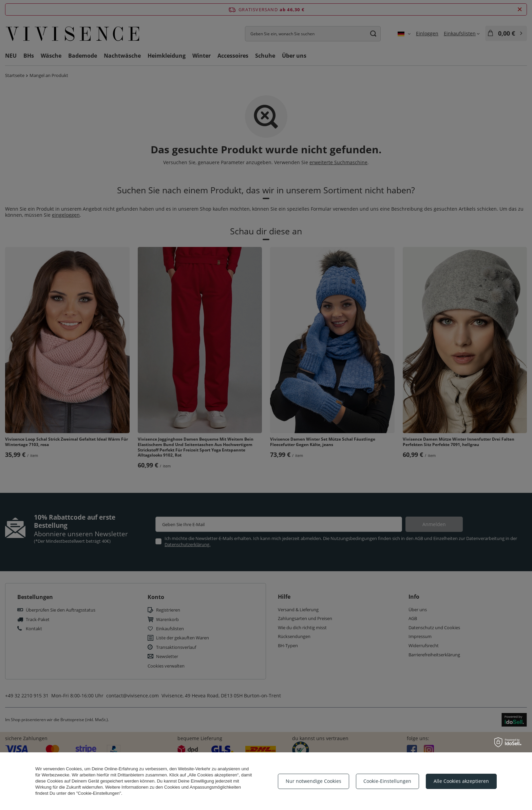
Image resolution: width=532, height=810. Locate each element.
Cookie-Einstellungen (387, 781)
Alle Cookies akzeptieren (461, 781)
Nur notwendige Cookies (313, 781)
